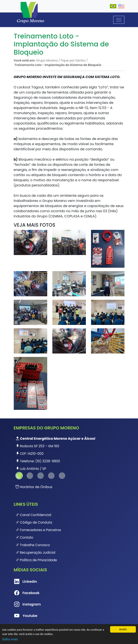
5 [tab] (62, 476)
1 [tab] (19, 476)
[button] (30, 242)
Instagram (21, 604)
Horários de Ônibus (34, 487)
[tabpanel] (69, 454)
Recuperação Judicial (36, 553)
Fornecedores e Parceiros (39, 530)
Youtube (21, 616)
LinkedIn (21, 582)
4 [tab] (51, 476)
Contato (25, 537)
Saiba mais (10, 639)
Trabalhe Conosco (33, 545)
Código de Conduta (34, 522)
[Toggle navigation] (119, 20)
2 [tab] (30, 476)
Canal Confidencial (34, 515)
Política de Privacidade (36, 560)
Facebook (21, 593)
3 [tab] (41, 476)
